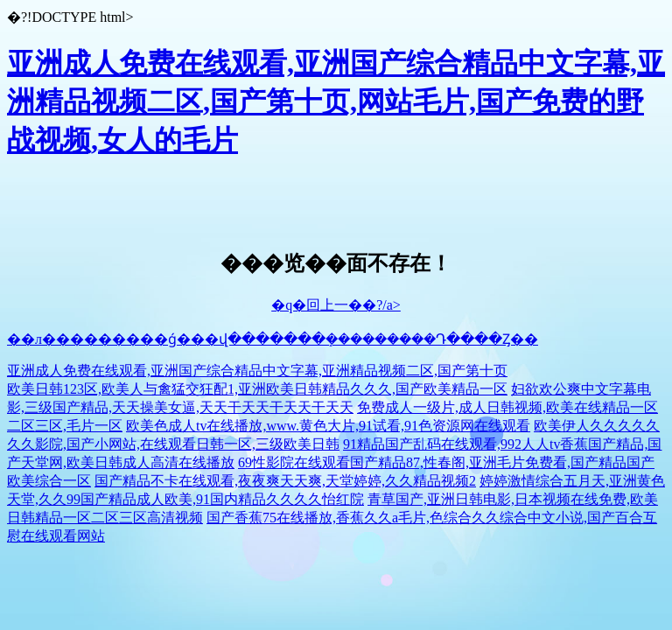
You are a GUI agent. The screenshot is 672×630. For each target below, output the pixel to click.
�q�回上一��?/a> (336, 305)
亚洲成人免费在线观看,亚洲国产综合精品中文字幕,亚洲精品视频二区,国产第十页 (257, 371)
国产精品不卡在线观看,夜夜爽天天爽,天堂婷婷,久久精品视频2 (285, 481)
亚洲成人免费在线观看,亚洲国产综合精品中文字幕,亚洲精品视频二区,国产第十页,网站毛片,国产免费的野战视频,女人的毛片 (336, 101)
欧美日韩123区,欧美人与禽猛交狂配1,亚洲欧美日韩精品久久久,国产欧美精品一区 (257, 389)
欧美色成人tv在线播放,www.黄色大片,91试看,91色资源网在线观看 (328, 426)
